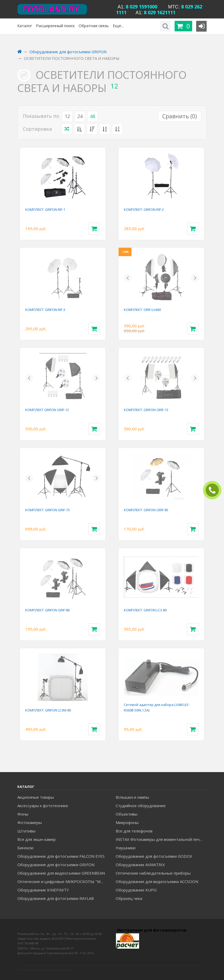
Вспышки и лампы (132, 797)
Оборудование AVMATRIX (140, 865)
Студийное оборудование (141, 806)
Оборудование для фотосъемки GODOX (154, 856)
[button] (128, 278)
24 (80, 116)
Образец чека (129, 898)
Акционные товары (36, 797)
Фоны (23, 814)
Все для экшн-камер (37, 839)
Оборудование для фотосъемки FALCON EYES (61, 856)
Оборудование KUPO (136, 890)
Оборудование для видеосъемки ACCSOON (157, 881)
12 (67, 116)
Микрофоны (127, 822)
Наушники (126, 848)
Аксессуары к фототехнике (43, 806)
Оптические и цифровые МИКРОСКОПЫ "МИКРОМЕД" (63, 881)
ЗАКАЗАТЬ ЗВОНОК (214, 490)
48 (93, 116)
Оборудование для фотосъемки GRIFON (56, 865)
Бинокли (25, 848)
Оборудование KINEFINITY (43, 890)
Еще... (118, 26)
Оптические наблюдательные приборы (153, 873)
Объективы (127, 814)
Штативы (26, 831)
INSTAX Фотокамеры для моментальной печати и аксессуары (161, 839)
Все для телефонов (134, 831)
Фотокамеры (30, 822)
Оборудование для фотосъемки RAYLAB (56, 898)
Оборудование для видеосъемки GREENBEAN (61, 873)
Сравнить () (180, 116)
